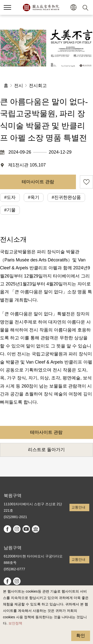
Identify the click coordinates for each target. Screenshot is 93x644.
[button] (7, 7)
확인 (81, 636)
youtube (26, 529)
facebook (7, 529)
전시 (19, 86)
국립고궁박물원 (41, 7)
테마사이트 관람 (38, 182)
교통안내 (78, 507)
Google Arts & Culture (36, 529)
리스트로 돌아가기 (46, 450)
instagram (17, 529)
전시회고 (38, 86)
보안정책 (15, 623)
